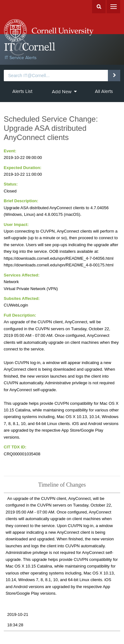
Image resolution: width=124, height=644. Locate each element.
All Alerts (104, 91)
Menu (113, 7)
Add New (64, 92)
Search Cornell (99, 7)
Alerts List (22, 91)
